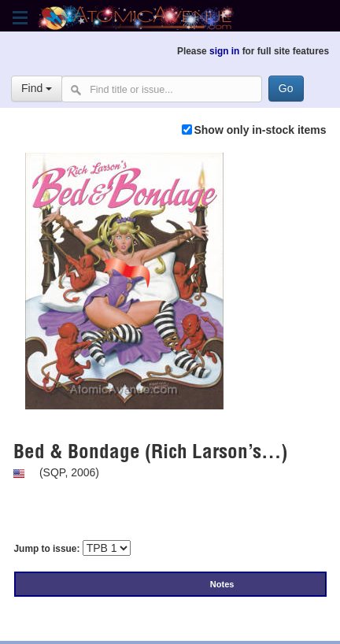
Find (37, 88)
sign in (224, 51)
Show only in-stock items (260, 130)
